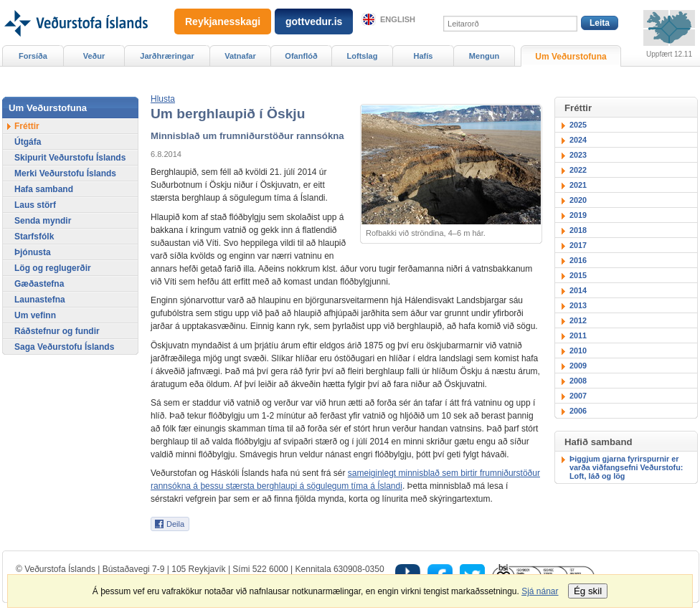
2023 (578, 155)
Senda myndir (43, 221)
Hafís (424, 56)
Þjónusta (33, 252)
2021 (578, 185)
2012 (578, 320)
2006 (578, 411)
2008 (578, 381)
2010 (578, 351)
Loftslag (363, 56)
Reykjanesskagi (223, 22)
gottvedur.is (314, 22)
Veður (94, 56)
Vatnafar (240, 56)
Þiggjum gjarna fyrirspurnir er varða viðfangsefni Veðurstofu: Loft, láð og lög (626, 467)
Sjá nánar (540, 591)
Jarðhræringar (167, 56)
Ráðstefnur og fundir (57, 331)
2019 (578, 215)
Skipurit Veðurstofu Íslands (70, 158)
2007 (578, 396)
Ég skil (588, 591)
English (398, 19)
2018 (578, 230)
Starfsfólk (34, 237)
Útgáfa (28, 142)
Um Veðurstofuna (571, 57)
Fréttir (27, 126)
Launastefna (40, 300)
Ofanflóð (301, 56)
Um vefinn (35, 315)
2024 (578, 140)
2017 (578, 245)
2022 (578, 170)
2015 (578, 275)
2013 (578, 305)
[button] (163, 99)
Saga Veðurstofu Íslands (64, 347)
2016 (578, 260)
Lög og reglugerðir (53, 268)
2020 (578, 200)
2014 (578, 290)
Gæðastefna (39, 284)
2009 (578, 366)
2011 (578, 335)
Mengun (484, 56)
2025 (578, 125)
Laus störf (35, 205)
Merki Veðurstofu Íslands (65, 173)
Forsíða (33, 56)
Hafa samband (44, 189)
